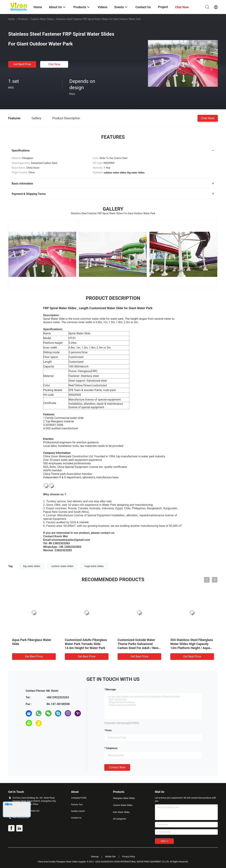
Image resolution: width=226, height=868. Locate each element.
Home (12, 19)
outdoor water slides (62, 566)
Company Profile (79, 798)
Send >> (164, 841)
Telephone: (112, 748)
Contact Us (76, 818)
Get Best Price (22, 64)
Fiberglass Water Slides (124, 798)
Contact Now (117, 767)
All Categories (119, 819)
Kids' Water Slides (121, 812)
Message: (111, 689)
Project (163, 7)
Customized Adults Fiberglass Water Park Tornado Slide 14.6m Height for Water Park (86, 644)
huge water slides (94, 566)
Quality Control (78, 811)
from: (109, 730)
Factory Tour (77, 805)
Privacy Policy (129, 857)
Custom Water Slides (42, 19)
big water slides (32, 566)
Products (23, 19)
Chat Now (54, 64)
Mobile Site (110, 857)
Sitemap (95, 857)
